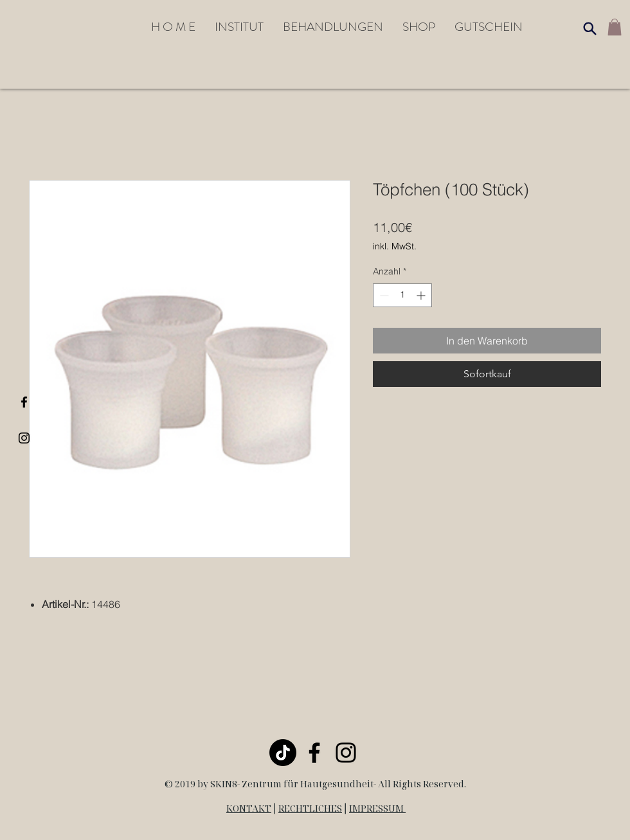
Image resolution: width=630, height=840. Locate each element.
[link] (615, 27)
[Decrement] (383, 295)
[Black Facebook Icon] (24, 402)
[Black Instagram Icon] (24, 438)
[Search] (589, 28)
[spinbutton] (402, 295)
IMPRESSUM (377, 808)
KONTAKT (249, 808)
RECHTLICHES (310, 808)
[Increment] (422, 295)
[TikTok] (283, 753)
